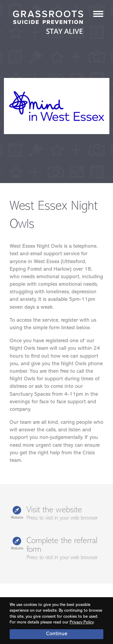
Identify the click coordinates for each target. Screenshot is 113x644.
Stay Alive (48, 23)
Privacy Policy (82, 622)
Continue (57, 634)
